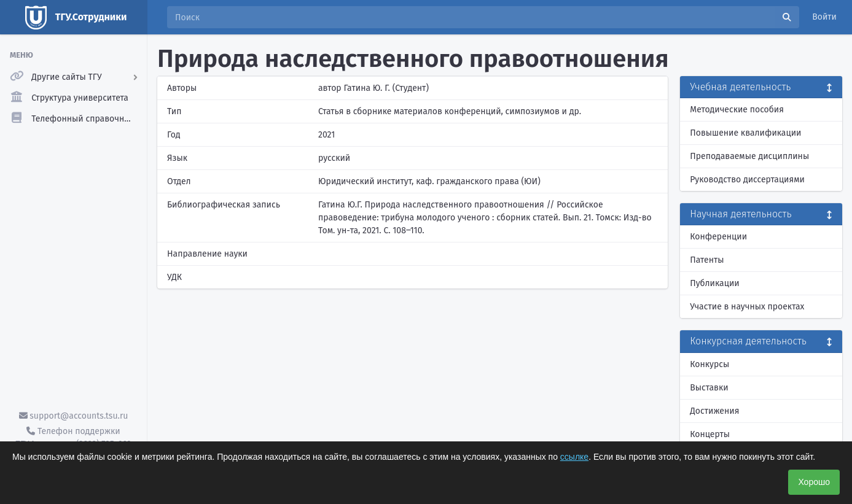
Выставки (709, 388)
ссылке (574, 457)
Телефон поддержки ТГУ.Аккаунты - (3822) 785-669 (73, 438)
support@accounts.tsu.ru (74, 416)
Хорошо (814, 482)
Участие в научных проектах (747, 307)
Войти (824, 17)
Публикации (714, 283)
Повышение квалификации (745, 133)
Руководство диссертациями (747, 180)
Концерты (710, 434)
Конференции (718, 237)
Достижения (714, 411)
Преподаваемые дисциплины (749, 156)
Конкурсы (709, 364)
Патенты (707, 260)
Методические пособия (737, 110)
